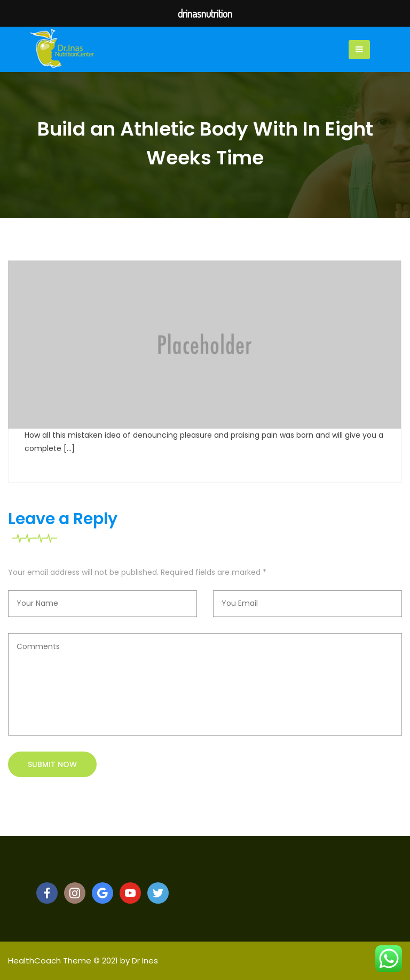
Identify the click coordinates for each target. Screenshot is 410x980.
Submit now (52, 764)
